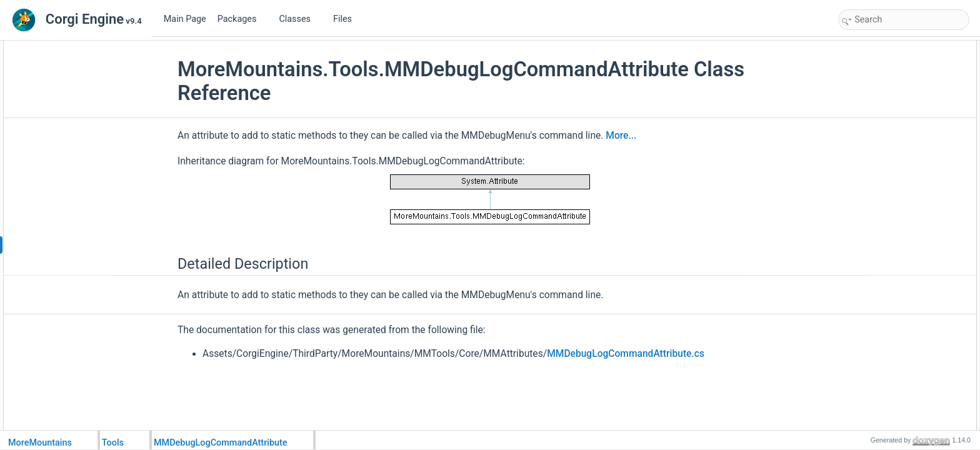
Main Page (185, 19)
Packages (242, 19)
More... (621, 136)
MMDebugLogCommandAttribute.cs (626, 354)
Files (347, 19)
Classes (299, 19)
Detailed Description (875, 47)
